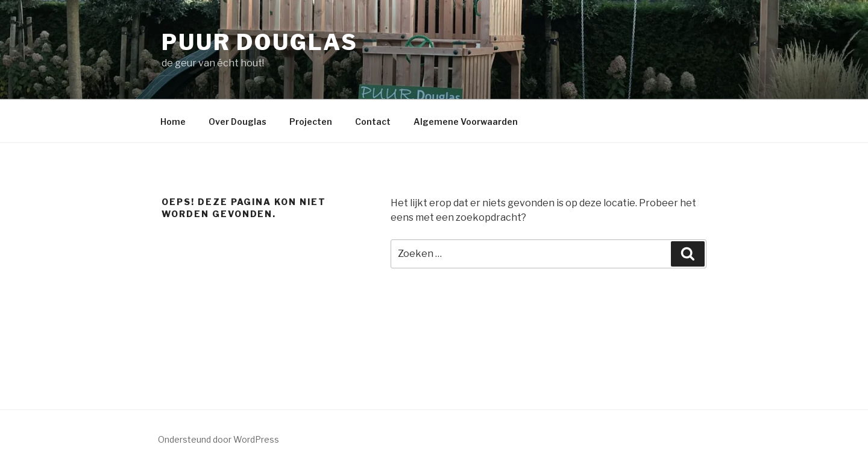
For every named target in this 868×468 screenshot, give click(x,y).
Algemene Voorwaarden (466, 122)
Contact (373, 122)
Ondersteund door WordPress (219, 439)
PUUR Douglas (260, 42)
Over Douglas (237, 122)
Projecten (311, 122)
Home (173, 122)
